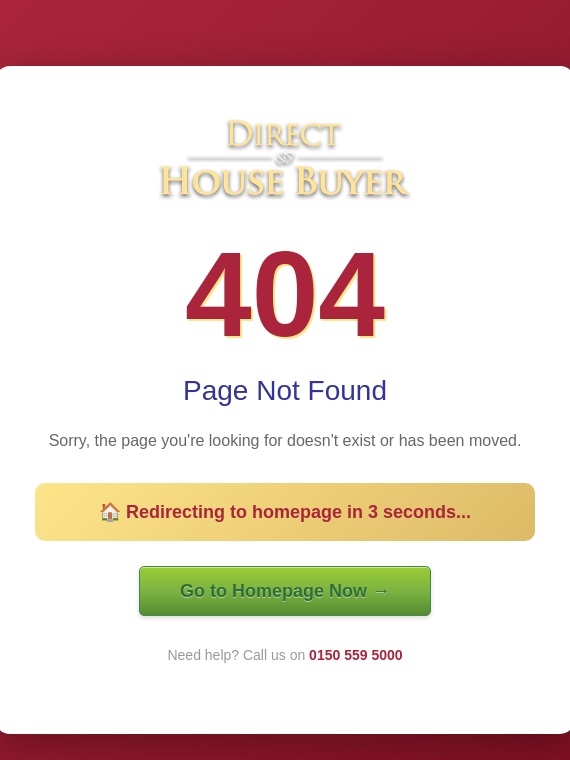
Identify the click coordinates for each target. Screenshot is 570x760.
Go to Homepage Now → (285, 591)
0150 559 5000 (355, 655)
